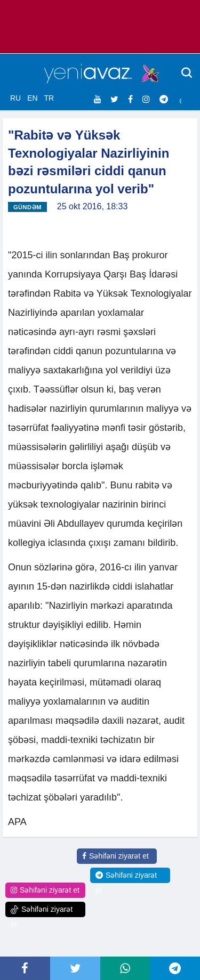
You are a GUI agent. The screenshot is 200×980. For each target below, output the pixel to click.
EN (32, 98)
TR (49, 98)
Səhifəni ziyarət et (115, 856)
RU (15, 98)
